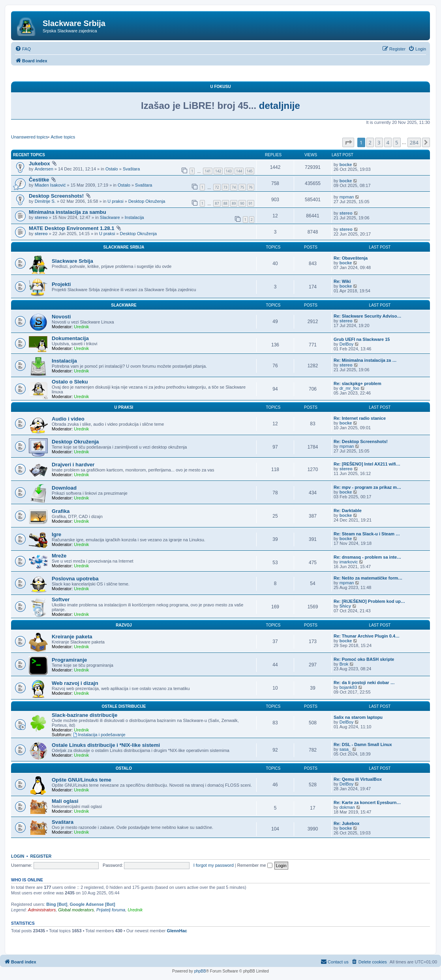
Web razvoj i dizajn (75, 683)
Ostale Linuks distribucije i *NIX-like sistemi (106, 745)
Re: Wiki (342, 281)
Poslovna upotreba (75, 579)
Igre (56, 534)
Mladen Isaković (50, 185)
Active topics (63, 137)
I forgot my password (214, 865)
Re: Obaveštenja (351, 258)
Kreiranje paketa (72, 637)
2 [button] (370, 142)
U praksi (115, 201)
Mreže (59, 556)
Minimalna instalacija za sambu (68, 212)
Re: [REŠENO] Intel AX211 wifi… (367, 464)
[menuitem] (23, 49)
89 (234, 203)
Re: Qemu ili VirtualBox (358, 779)
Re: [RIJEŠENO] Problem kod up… (369, 601)
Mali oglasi (65, 801)
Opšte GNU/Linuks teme (82, 780)
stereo (41, 217)
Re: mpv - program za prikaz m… (367, 487)
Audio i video (68, 419)
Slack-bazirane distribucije (84, 715)
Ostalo (112, 169)
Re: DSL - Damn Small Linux (363, 744)
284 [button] (414, 142)
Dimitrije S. (45, 201)
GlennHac (177, 931)
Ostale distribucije (124, 706)
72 (217, 187)
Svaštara (131, 169)
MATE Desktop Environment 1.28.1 (72, 228)
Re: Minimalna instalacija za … (365, 360)
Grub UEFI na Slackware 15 (362, 339)
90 (242, 203)
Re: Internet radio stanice (360, 418)
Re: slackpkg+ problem (357, 383)
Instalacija (134, 217)
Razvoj (124, 625)
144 (239, 171)
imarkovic (349, 562)
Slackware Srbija (124, 247)
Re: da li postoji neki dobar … (364, 683)
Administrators (42, 910)
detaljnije (280, 106)
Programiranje (69, 660)
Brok (344, 664)
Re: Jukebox (346, 823)
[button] (348, 142)
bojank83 (348, 687)
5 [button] (397, 142)
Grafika (61, 511)
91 (251, 203)
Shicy (345, 606)
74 (234, 187)
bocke (346, 165)
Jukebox (39, 164)
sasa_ (345, 749)
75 (242, 187)
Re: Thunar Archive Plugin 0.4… (367, 636)
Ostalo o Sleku (70, 382)
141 (207, 171)
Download (64, 488)
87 (217, 203)
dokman (347, 807)
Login (18, 856)
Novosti (61, 317)
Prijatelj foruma (111, 910)
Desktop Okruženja (147, 201)
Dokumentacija (70, 338)
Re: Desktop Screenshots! (361, 441)
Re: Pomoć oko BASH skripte (364, 659)
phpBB (200, 971)
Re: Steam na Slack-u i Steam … (367, 534)
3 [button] (379, 142)
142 (218, 171)
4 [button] (388, 142)
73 (225, 187)
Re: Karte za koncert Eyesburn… (367, 802)
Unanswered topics (30, 137)
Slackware (110, 217)
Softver (61, 599)
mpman (347, 197)
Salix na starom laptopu (358, 717)
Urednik (81, 327)
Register (41, 856)
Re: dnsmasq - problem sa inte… (367, 557)
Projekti (61, 284)
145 (250, 171)
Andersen (44, 169)
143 (229, 171)
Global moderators (76, 910)
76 (251, 187)
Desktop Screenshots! (56, 196)
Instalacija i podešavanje (99, 735)
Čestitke (39, 180)
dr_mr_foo (349, 388)
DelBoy (346, 344)
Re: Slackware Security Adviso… (367, 316)
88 (225, 203)
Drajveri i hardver (73, 465)
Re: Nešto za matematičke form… (368, 578)
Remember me (255, 865)
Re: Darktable (348, 511)
